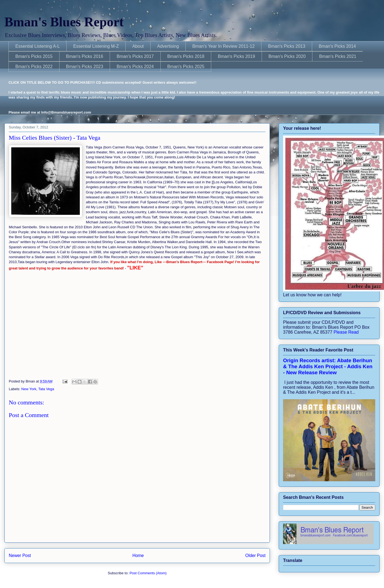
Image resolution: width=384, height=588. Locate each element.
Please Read (346, 332)
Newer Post (20, 555)
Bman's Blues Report (64, 22)
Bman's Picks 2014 (337, 46)
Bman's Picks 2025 (186, 67)
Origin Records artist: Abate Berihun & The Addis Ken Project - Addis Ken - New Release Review (328, 366)
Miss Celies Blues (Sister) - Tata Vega (55, 138)
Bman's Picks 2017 (135, 56)
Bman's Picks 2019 (236, 56)
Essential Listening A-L (38, 46)
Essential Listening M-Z (96, 46)
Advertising (168, 46)
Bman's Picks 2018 (186, 56)
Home (138, 555)
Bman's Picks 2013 (287, 46)
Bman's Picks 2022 (34, 67)
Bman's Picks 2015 (34, 56)
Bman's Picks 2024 (135, 67)
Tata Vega (46, 389)
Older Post (255, 555)
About (138, 46)
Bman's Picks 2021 (338, 56)
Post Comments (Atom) (148, 573)
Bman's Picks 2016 (85, 56)
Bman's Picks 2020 (287, 56)
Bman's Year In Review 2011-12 (223, 46)
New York (29, 389)
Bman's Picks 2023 (85, 67)
